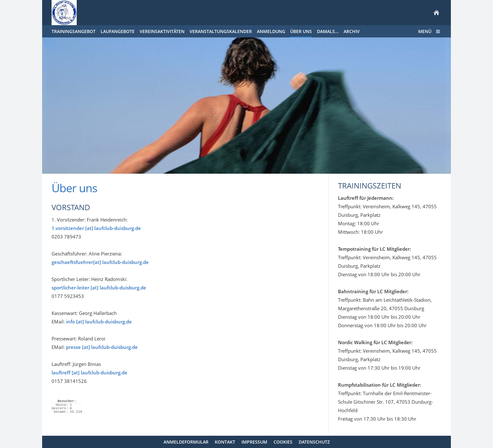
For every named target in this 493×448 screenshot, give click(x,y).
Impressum (254, 442)
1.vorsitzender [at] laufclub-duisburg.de (96, 228)
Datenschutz (314, 442)
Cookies (283, 442)
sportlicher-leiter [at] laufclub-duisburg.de (99, 288)
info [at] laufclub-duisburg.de (99, 322)
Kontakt (225, 442)
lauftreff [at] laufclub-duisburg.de (89, 372)
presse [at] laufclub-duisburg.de (102, 347)
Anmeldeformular (186, 442)
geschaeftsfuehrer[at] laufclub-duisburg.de (100, 262)
